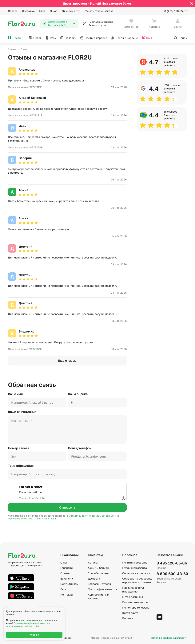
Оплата (13, 11)
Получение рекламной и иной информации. (32, 519)
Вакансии (67, 578)
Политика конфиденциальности (169, 638)
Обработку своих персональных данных (92, 516)
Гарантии (67, 568)
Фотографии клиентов (102, 589)
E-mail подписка (133, 597)
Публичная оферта (135, 568)
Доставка (28, 11)
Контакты (67, 594)
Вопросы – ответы (99, 584)
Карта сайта (130, 613)
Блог (42, 11)
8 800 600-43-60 (172, 574)
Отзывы (71, 11)
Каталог (93, 562)
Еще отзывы (67, 361)
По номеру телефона (136, 607)
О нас (54, 11)
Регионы (128, 618)
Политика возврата (135, 562)
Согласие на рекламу (136, 573)
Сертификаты (69, 584)
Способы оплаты (98, 573)
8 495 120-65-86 (172, 563)
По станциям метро (135, 602)
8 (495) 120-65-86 (176, 11)
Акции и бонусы (98, 568)
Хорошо (34, 635)
